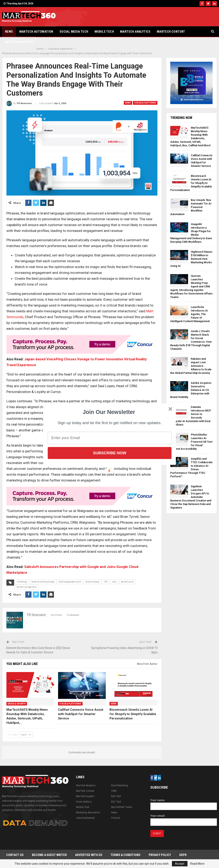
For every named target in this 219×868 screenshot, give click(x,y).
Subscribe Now (109, 453)
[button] (109, 412)
